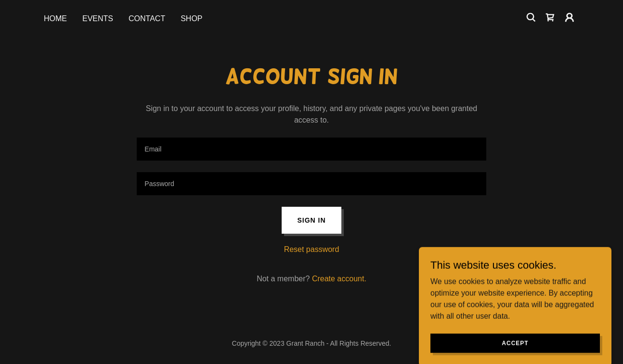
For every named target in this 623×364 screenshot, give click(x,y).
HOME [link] (55, 19)
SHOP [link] (191, 19)
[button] (570, 17)
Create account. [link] (339, 279)
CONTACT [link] (147, 19)
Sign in (311, 220)
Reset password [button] (312, 249)
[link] (550, 17)
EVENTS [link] (98, 19)
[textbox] (311, 149)
